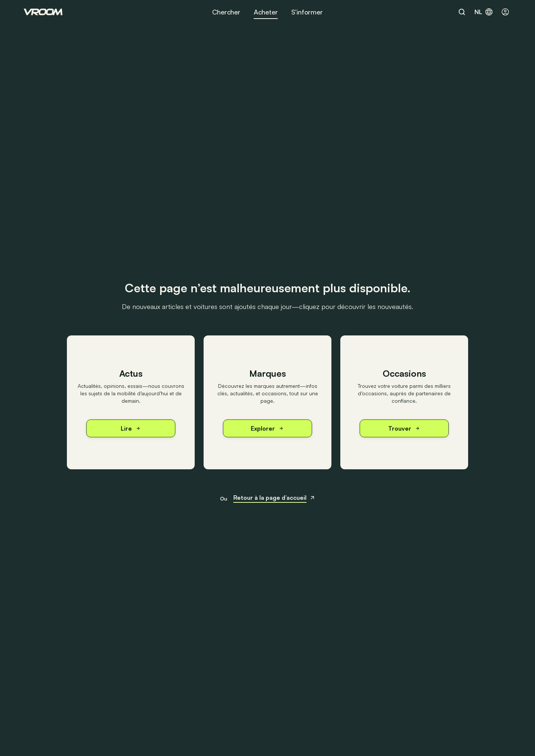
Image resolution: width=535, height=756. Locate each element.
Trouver (404, 428)
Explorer (267, 428)
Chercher (226, 12)
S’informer (307, 12)
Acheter (266, 12)
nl (484, 12)
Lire (131, 428)
